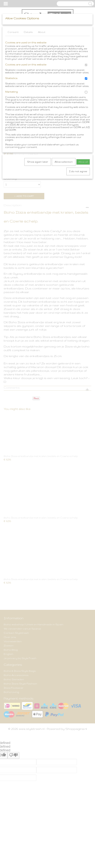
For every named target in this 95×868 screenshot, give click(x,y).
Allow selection (64, 162)
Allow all (83, 162)
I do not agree (78, 171)
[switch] (86, 65)
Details (28, 32)
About (42, 32)
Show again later (38, 162)
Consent (13, 32)
